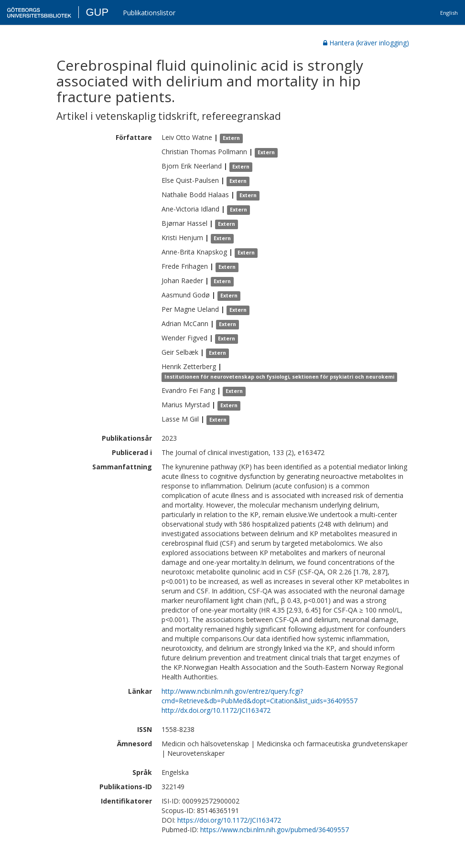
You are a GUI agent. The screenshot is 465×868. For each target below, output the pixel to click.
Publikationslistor (149, 13)
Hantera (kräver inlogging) (366, 43)
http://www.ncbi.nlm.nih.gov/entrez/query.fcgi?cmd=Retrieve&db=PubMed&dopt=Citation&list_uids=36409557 (260, 696)
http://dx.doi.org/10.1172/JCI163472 (216, 710)
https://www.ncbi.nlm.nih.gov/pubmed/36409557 (275, 830)
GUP (97, 12)
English (449, 13)
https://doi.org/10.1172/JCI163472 (229, 820)
